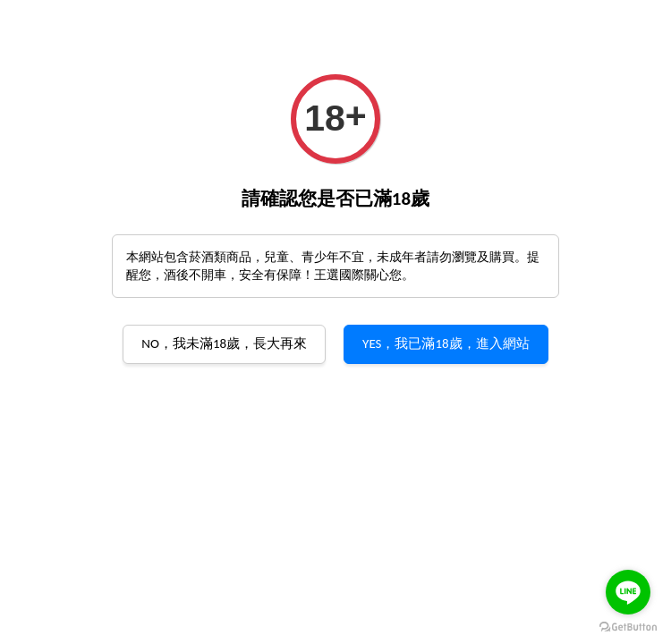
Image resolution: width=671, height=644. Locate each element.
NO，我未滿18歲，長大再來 (224, 343)
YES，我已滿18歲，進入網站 (446, 343)
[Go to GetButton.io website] (628, 626)
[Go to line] (628, 592)
